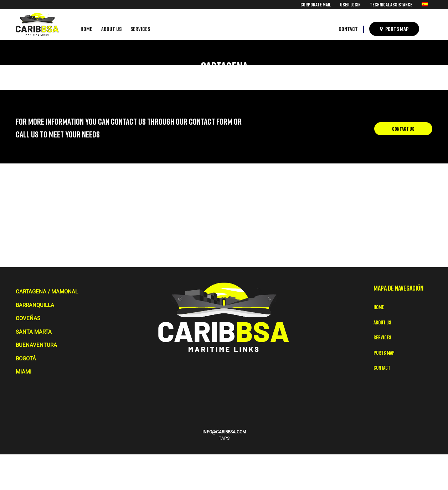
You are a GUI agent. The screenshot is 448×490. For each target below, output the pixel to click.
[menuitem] (316, 4)
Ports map (384, 353)
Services (382, 337)
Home (379, 307)
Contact (382, 367)
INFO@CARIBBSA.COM (224, 432)
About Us (382, 322)
